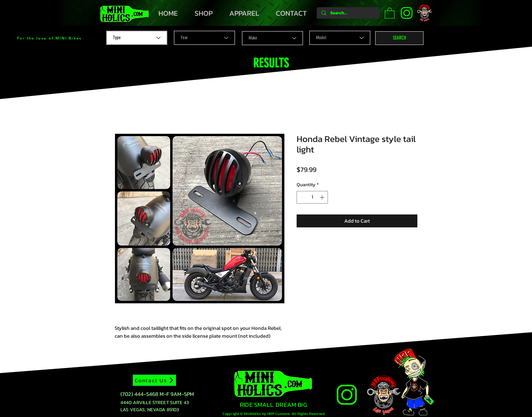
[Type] (137, 38)
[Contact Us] (154, 380)
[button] (390, 13)
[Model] (340, 38)
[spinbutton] (312, 197)
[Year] (204, 38)
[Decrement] (302, 197)
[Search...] (348, 13)
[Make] (272, 38)
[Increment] (323, 197)
